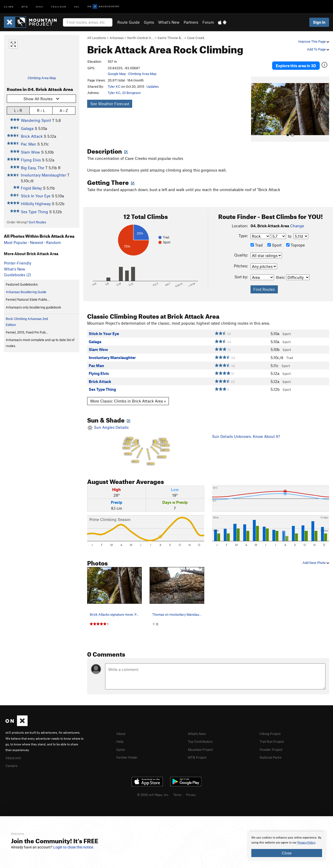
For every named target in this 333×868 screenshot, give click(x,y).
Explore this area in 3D (296, 62)
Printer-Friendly (18, 263)
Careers (12, 758)
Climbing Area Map (42, 78)
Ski (77, 6)
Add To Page (318, 49)
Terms (177, 787)
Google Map (117, 74)
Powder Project (273, 741)
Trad (257, 238)
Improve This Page (314, 41)
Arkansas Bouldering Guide (26, 292)
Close (287, 853)
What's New (169, 22)
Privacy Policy (306, 843)
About (122, 726)
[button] (256, 102)
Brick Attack (32, 136)
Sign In (319, 22)
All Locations (97, 38)
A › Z (64, 110)
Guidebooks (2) (18, 275)
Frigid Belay (31, 188)
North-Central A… (140, 38)
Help (120, 734)
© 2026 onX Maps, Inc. (153, 787)
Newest (37, 242)
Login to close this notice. (74, 847)
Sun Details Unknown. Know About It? (246, 429)
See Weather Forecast (110, 104)
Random (53, 242)
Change (297, 218)
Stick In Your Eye (36, 196)
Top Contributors (203, 734)
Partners (191, 22)
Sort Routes (37, 222)
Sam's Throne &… (170, 38)
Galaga (27, 128)
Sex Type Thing (34, 212)
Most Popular (15, 242)
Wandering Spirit (36, 120)
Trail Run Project (274, 734)
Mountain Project (203, 741)
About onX (15, 750)
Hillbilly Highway (36, 204)
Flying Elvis (31, 160)
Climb (9, 6)
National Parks (272, 749)
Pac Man (28, 144)
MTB (25, 6)
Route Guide (129, 22)
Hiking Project (272, 726)
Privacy (191, 787)
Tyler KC (114, 86)
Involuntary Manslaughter (43, 175)
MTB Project (198, 749)
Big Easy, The (33, 168)
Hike (40, 6)
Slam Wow (30, 152)
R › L (41, 110)
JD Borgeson (131, 93)
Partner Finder (129, 749)
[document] (287, 846)
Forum (208, 22)
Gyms (149, 22)
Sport (274, 238)
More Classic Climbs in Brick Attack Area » (128, 394)
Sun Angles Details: (146, 438)
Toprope (296, 238)
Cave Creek (196, 38)
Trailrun (59, 6)
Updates (153, 86)
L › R (18, 110)
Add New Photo (316, 555)
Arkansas (117, 38)
